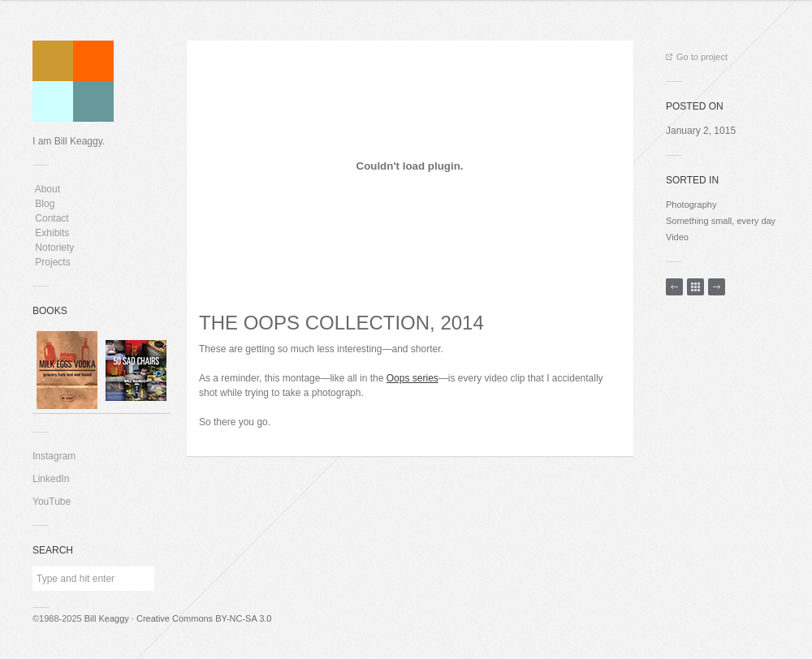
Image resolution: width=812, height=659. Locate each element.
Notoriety (53, 248)
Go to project (697, 57)
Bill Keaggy (107, 618)
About (48, 189)
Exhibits (52, 233)
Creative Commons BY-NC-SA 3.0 (204, 618)
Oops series (412, 378)
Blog (45, 204)
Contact (52, 218)
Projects (53, 262)
